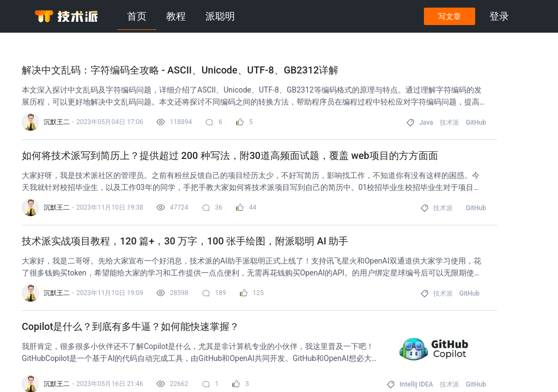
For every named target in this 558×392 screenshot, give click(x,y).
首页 (137, 16)
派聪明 (220, 16)
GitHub (476, 122)
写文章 (450, 16)
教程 (176, 16)
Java (426, 122)
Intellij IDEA (416, 384)
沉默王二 (57, 122)
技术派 (450, 122)
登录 (499, 16)
